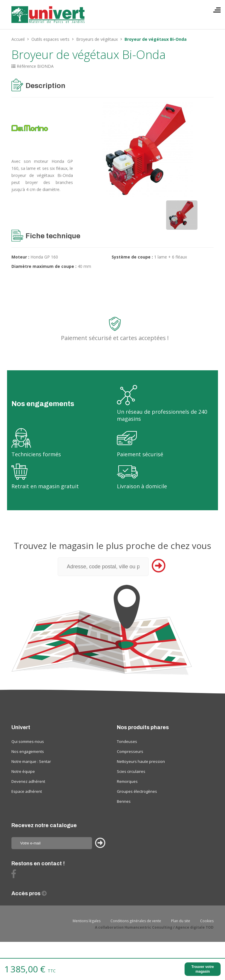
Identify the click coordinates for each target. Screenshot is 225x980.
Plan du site (181, 921)
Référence (26, 66)
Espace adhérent (27, 791)
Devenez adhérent (28, 781)
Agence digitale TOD (195, 927)
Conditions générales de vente (136, 921)
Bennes (124, 801)
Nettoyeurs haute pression (141, 761)
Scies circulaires (131, 771)
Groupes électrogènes (137, 791)
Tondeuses (127, 741)
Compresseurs (130, 751)
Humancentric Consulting (148, 927)
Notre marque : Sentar (31, 761)
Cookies (207, 921)
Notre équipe (23, 771)
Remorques (127, 781)
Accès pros (27, 893)
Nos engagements (28, 751)
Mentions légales (87, 921)
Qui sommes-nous (28, 741)
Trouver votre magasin (203, 969)
